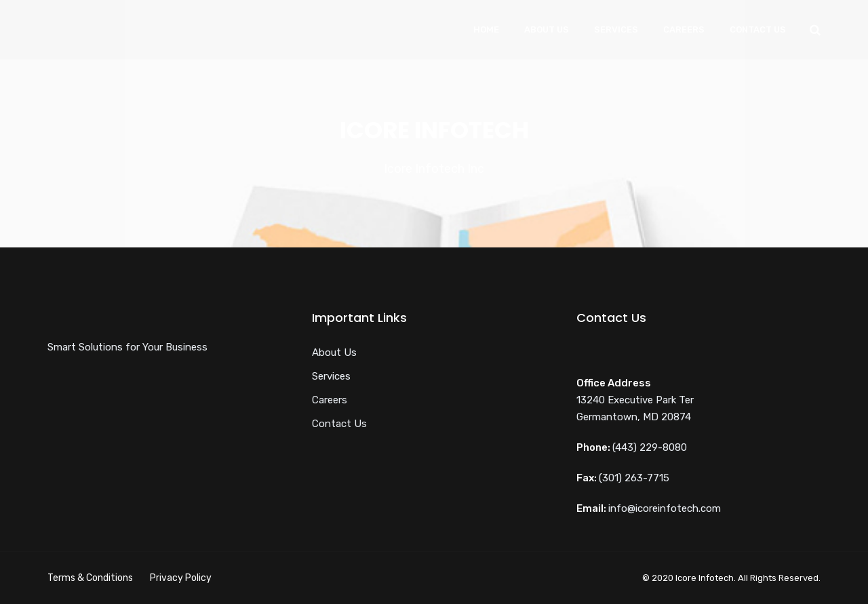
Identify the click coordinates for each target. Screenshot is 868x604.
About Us (547, 29)
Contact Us (758, 29)
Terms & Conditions (90, 578)
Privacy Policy (181, 578)
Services (616, 29)
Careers (684, 29)
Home (486, 29)
